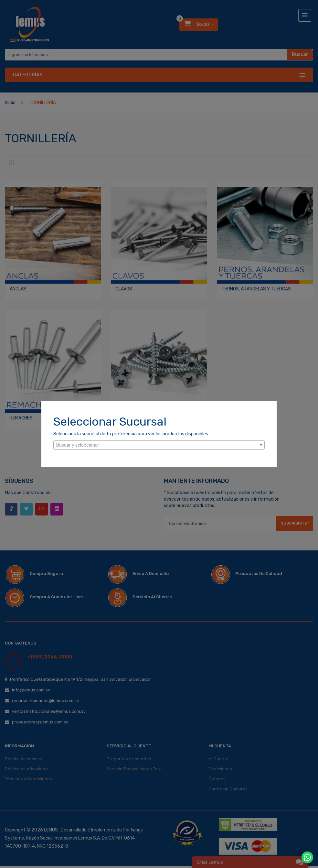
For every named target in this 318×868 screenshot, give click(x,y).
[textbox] (159, 445)
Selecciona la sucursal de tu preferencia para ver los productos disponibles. (131, 434)
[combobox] (159, 445)
